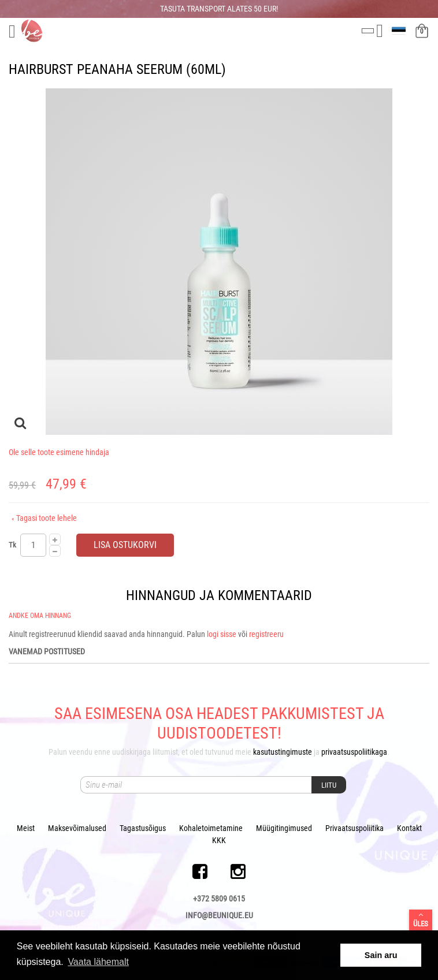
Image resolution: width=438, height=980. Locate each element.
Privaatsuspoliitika (355, 828)
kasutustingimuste (283, 752)
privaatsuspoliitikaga (354, 752)
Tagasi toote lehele (44, 518)
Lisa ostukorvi (125, 545)
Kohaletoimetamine (211, 828)
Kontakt (409, 828)
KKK (219, 840)
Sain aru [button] (381, 955)
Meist (26, 828)
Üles (421, 919)
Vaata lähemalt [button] (98, 962)
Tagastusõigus (143, 828)
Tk (12, 545)
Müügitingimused (284, 828)
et (400, 31)
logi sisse (222, 634)
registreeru (266, 634)
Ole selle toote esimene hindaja (59, 452)
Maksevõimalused (77, 828)
